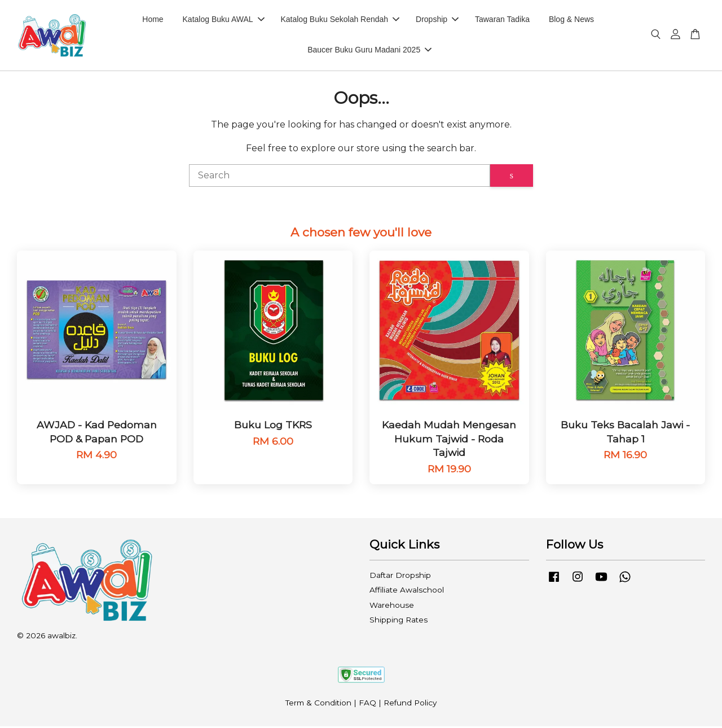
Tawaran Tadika (502, 20)
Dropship (437, 20)
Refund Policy (410, 704)
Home (153, 20)
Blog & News (571, 20)
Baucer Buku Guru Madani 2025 (369, 51)
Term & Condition (318, 704)
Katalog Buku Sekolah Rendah (340, 20)
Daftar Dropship (400, 577)
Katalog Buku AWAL (224, 20)
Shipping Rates (399, 621)
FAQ (367, 704)
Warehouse (392, 607)
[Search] (340, 177)
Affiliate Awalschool (407, 591)
